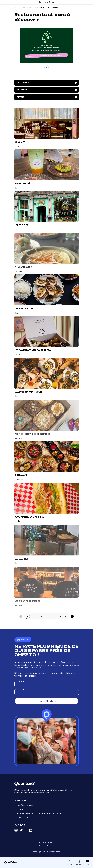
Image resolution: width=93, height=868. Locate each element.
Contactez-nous (21, 818)
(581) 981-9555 (20, 809)
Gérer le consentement (47, 2)
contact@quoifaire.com (24, 805)
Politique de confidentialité (47, 842)
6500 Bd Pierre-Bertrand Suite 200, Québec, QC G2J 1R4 (38, 813)
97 (66, 616)
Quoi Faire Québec (28, 7)
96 (61, 616)
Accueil (17, 7)
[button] (45, 67)
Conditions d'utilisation (46, 846)
